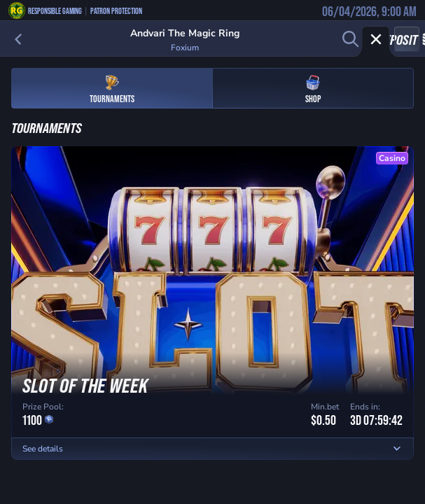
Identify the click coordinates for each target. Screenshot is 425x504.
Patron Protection (116, 10)
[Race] (376, 39)
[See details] (397, 449)
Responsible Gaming (55, 10)
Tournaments (112, 89)
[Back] (18, 39)
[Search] (351, 39)
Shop (313, 89)
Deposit (407, 39)
